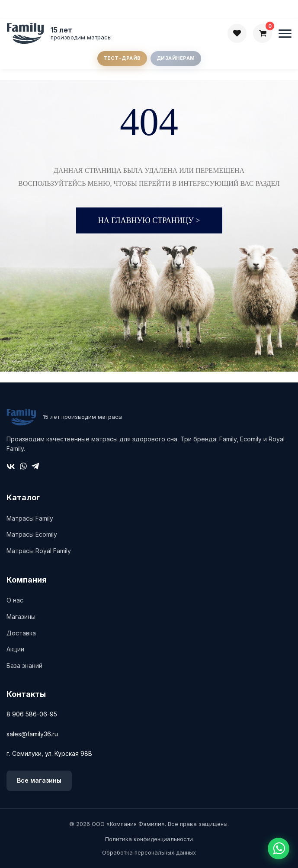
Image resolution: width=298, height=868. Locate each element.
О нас (15, 600)
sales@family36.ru (32, 734)
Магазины (21, 617)
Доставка (21, 633)
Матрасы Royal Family (39, 551)
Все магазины (39, 780)
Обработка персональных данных (149, 852)
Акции (15, 649)
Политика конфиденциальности (149, 839)
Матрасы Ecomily (32, 534)
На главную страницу (149, 220)
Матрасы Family (30, 518)
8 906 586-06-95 (32, 714)
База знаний (24, 666)
